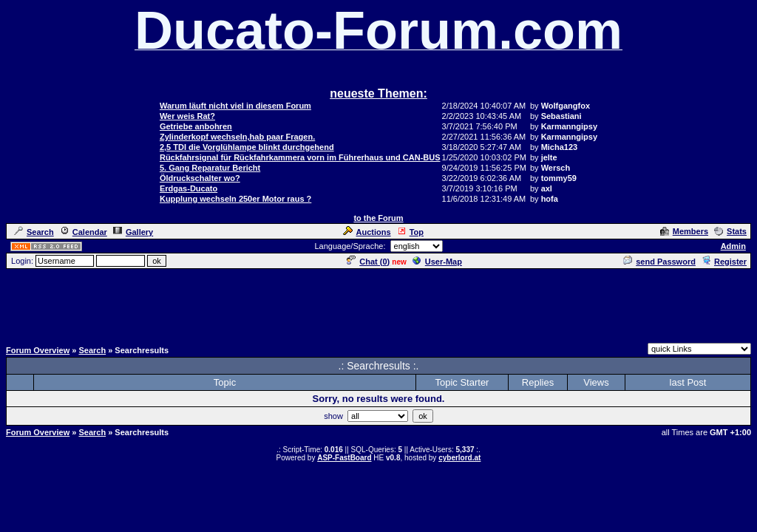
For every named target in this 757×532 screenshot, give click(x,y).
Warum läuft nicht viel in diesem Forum (235, 106)
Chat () (368, 262)
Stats (730, 231)
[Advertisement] (378, 304)
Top (410, 232)
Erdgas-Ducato (189, 188)
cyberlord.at (459, 458)
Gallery (133, 232)
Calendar (84, 232)
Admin (733, 246)
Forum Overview (38, 350)
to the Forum (378, 218)
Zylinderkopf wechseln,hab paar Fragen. (237, 137)
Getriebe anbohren (196, 126)
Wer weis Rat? (187, 116)
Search (34, 232)
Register (724, 262)
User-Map (437, 262)
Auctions (367, 232)
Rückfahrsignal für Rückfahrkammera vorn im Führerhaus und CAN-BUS (300, 157)
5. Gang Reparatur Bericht (210, 168)
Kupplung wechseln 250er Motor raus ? (235, 199)
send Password (659, 262)
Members (684, 231)
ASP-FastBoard (344, 458)
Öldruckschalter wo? (200, 178)
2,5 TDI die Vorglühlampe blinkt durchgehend (247, 147)
